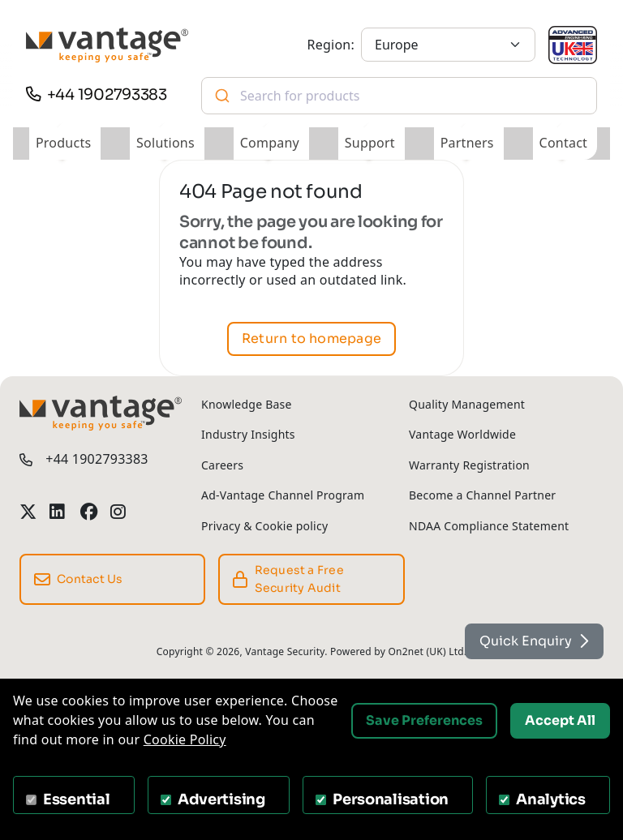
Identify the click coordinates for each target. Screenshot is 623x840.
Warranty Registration (469, 465)
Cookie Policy (185, 739)
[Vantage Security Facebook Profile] (89, 512)
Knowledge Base (247, 404)
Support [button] (370, 143)
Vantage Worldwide (462, 434)
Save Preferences (424, 720)
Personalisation (391, 799)
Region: (331, 45)
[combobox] (399, 96)
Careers (222, 465)
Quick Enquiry (534, 641)
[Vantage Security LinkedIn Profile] (58, 512)
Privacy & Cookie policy (264, 526)
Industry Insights (248, 434)
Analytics (551, 799)
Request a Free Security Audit (288, 579)
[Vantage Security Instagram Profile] (119, 512)
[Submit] (221, 96)
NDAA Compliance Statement (489, 526)
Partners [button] (467, 143)
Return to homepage (311, 339)
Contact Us (79, 580)
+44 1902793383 (107, 94)
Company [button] (270, 143)
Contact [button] (564, 143)
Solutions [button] (165, 143)
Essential (77, 799)
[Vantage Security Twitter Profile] (28, 512)
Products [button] (63, 143)
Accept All (560, 720)
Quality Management (467, 404)
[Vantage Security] (107, 45)
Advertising (221, 799)
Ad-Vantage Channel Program (283, 495)
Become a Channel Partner (482, 495)
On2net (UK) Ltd (425, 651)
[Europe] (448, 45)
